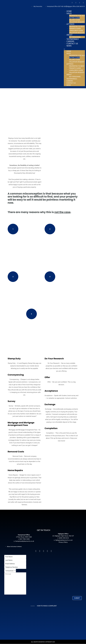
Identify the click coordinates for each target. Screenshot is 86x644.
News (69, 46)
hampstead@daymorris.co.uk (25, 541)
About (70, 35)
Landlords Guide (76, 31)
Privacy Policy (63, 542)
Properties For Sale (77, 16)
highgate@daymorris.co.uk (64, 540)
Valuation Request (77, 22)
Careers (70, 41)
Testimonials (73, 39)
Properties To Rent (77, 26)
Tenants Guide (75, 28)
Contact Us (72, 44)
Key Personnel (75, 37)
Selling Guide (75, 20)
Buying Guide (75, 18)
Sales (69, 13)
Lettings (70, 24)
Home (69, 11)
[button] (74, 49)
